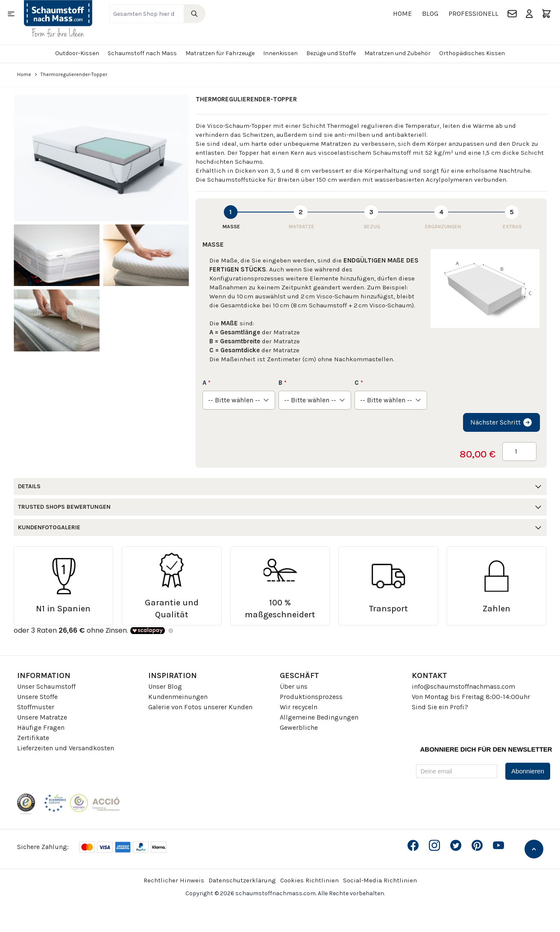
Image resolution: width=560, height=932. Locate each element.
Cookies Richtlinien (309, 880)
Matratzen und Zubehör (397, 53)
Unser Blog (165, 686)
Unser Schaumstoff (46, 686)
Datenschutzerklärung (242, 880)
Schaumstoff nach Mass (142, 53)
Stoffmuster (36, 707)
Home (402, 13)
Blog (430, 13)
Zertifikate (33, 738)
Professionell (474, 13)
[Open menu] (11, 14)
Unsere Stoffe (37, 697)
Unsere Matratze (42, 717)
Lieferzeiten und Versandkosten (66, 748)
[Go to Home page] (58, 19)
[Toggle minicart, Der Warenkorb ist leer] (546, 14)
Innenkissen (280, 53)
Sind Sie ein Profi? (440, 707)
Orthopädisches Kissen (472, 53)
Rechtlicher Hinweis (174, 880)
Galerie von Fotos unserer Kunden (200, 707)
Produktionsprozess (311, 697)
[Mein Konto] (529, 14)
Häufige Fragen (41, 727)
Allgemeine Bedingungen (319, 717)
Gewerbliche (299, 727)
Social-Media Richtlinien (380, 880)
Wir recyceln (299, 707)
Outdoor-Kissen (77, 53)
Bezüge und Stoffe (331, 53)
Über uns (294, 686)
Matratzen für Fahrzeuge (220, 53)
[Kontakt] (512, 14)
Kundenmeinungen (178, 697)
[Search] (195, 14)
